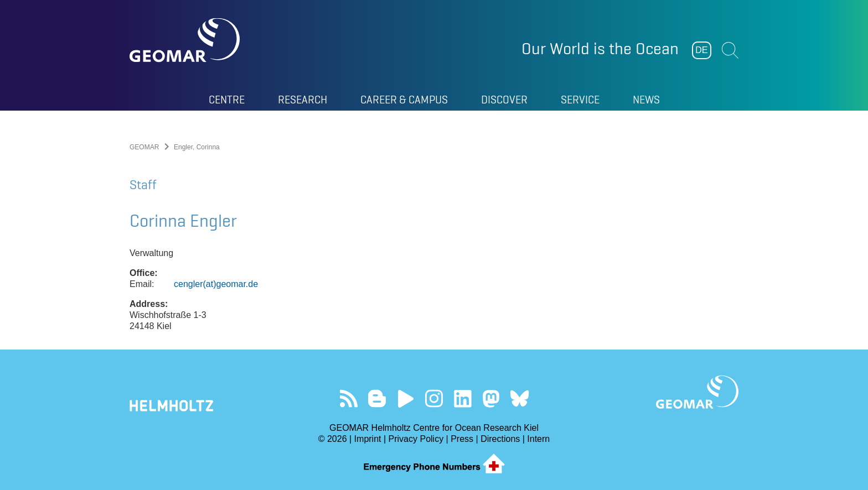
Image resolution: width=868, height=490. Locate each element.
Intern (538, 439)
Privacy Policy (416, 439)
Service (580, 100)
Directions (500, 439)
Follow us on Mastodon (491, 398)
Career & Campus (404, 100)
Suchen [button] (730, 50)
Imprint (368, 439)
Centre (227, 100)
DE (701, 50)
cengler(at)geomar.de (216, 284)
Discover (504, 100)
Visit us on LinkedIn (463, 398)
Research (303, 100)
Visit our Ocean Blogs (377, 398)
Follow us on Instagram (434, 398)
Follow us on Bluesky (520, 398)
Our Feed (348, 398)
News (646, 100)
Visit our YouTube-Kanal (405, 398)
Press (462, 439)
